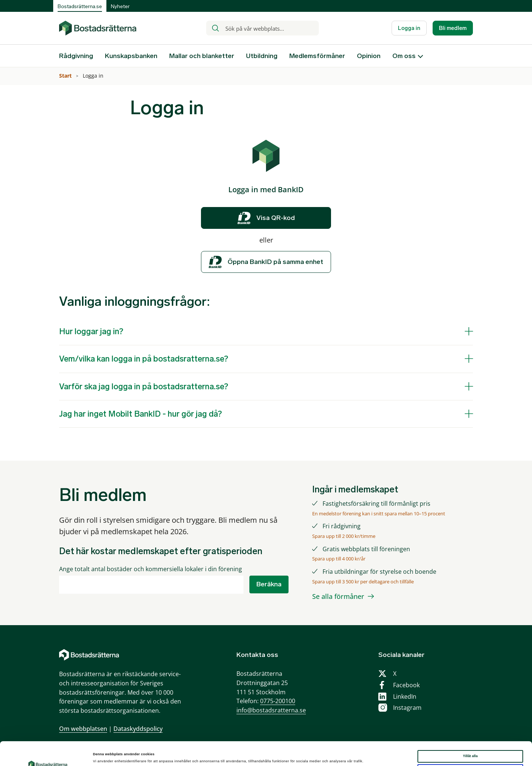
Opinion (369, 56)
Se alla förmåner (338, 596)
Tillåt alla (470, 736)
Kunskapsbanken (131, 56)
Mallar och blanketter (202, 56)
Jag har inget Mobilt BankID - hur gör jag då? (141, 414)
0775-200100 (278, 701)
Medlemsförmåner (317, 56)
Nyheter (120, 6)
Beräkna (269, 584)
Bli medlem (453, 28)
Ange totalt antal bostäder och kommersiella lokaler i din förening (151, 569)
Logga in (409, 28)
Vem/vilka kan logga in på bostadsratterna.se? (144, 359)
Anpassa (470, 750)
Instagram (407, 708)
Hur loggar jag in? (91, 331)
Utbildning (262, 56)
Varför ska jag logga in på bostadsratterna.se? (144, 387)
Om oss (404, 56)
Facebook (406, 685)
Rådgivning (76, 56)
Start (66, 76)
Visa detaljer (103, 754)
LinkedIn (405, 696)
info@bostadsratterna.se (271, 710)
